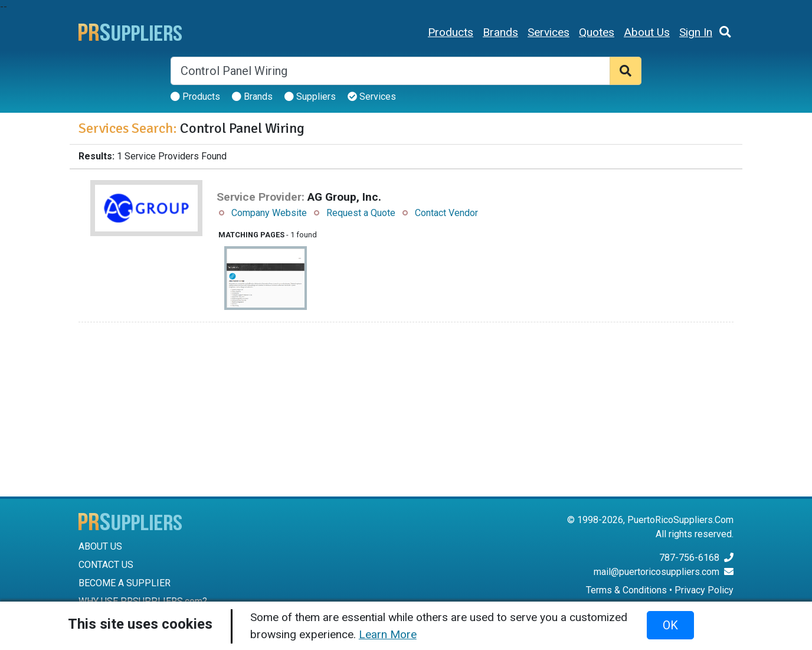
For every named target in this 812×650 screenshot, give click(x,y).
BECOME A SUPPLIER (125, 583)
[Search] (390, 71)
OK (670, 625)
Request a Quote (361, 213)
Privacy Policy (704, 590)
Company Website (269, 213)
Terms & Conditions (626, 590)
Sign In (696, 32)
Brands (500, 32)
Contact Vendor (446, 213)
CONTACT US (106, 565)
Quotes (597, 32)
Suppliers (310, 97)
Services (549, 32)
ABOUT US (100, 546)
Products (451, 32)
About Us (647, 32)
